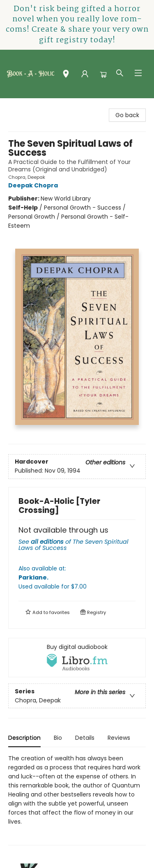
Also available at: (77, 578)
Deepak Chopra (34, 185)
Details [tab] (85, 738)
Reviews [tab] (119, 738)
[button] (66, 76)
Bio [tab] (58, 738)
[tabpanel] (77, 800)
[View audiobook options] (77, 658)
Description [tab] (24, 738)
